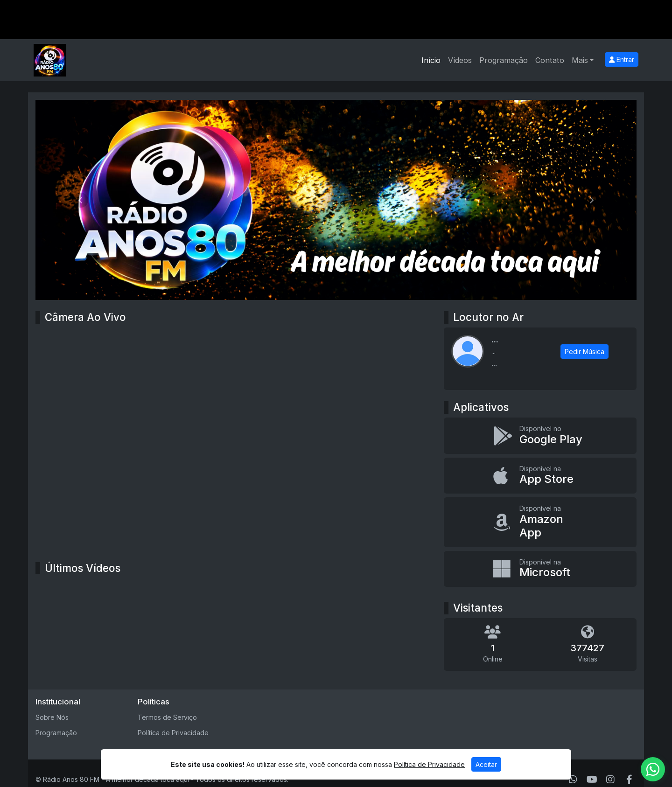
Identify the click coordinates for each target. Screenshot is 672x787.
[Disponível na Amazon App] (540, 522)
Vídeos (460, 60)
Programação (504, 60)
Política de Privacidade (173, 733)
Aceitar (486, 764)
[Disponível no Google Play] (540, 436)
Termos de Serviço (167, 717)
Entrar (622, 59)
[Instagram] (610, 780)
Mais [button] (580, 60)
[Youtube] (592, 780)
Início (431, 60)
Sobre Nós (52, 717)
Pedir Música (584, 352)
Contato (550, 60)
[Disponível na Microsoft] (540, 569)
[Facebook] (629, 780)
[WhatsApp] (573, 780)
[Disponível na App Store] (540, 476)
